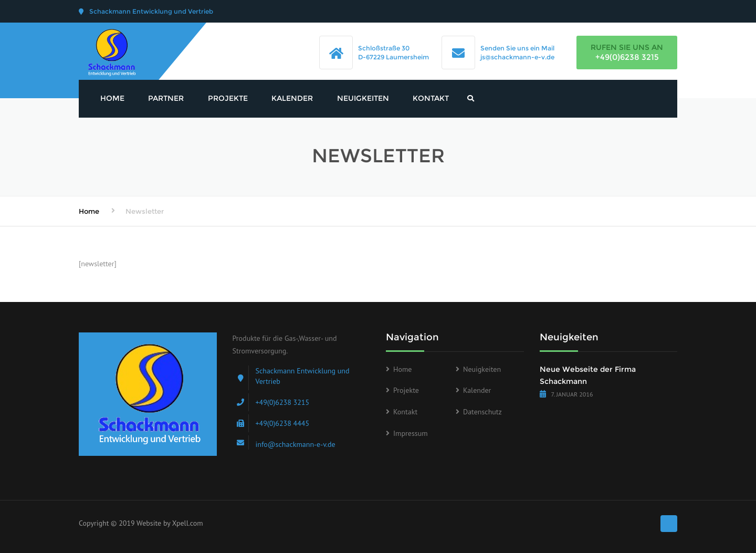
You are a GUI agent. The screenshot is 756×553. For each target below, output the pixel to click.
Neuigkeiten (363, 98)
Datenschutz (482, 412)
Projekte (228, 98)
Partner (166, 98)
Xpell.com (188, 523)
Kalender (292, 98)
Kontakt (431, 98)
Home (112, 98)
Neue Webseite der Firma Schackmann (588, 375)
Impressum (411, 433)
